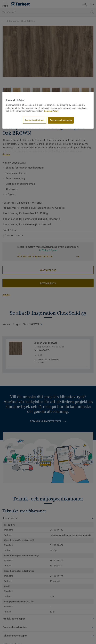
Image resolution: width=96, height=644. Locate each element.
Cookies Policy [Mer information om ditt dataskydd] (51, 111)
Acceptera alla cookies (61, 120)
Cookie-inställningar (35, 120)
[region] (48, 110)
